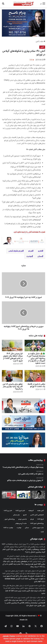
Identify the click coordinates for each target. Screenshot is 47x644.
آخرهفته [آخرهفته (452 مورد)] (31, 511)
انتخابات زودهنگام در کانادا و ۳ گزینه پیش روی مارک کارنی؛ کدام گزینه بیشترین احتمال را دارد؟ (24, 551)
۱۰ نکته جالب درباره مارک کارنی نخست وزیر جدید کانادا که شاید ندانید (24, 591)
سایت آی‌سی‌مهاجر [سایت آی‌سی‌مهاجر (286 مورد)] (21, 523)
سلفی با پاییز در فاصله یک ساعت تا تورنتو (36, 385)
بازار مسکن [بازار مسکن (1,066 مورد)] (16, 515)
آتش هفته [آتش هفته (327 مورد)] (40, 511)
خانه (43, 42)
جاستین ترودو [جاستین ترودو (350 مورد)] (23, 519)
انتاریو (40, 251)
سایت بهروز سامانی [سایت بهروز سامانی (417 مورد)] (38, 528)
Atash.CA (23, 620)
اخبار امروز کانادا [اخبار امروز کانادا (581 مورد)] (20, 511)
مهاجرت (29, 256)
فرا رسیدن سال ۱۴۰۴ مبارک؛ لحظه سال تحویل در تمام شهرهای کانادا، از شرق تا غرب (13, 357)
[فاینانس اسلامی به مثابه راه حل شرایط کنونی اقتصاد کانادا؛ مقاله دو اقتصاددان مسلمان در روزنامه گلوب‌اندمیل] (24, 495)
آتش (37, 42)
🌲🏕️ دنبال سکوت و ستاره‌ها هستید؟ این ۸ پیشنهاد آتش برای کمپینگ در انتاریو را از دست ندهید (36, 358)
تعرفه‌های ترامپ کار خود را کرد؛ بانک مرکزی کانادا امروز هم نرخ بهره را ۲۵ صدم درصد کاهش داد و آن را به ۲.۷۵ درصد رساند (24, 564)
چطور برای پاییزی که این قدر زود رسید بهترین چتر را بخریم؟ (13, 387)
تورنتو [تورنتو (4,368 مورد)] (32, 519)
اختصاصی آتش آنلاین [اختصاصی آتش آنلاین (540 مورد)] (37, 515)
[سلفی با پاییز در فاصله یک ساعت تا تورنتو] (35, 376)
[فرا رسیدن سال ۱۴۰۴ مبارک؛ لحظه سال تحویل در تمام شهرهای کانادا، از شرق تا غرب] (12, 346)
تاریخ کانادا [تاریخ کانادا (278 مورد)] (40, 519)
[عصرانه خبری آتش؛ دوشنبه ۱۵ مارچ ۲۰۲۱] (9, 495)
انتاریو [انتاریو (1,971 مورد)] (25, 515)
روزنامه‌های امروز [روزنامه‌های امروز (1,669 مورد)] (10, 519)
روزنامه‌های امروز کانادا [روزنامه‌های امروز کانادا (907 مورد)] (37, 523)
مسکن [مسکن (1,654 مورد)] (27, 528)
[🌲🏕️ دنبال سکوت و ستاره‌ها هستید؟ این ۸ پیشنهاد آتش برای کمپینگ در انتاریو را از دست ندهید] (35, 346)
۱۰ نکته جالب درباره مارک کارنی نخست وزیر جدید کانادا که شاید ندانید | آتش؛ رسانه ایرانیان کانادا (25, 599)
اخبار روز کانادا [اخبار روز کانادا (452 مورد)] (8, 511)
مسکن (40, 256)
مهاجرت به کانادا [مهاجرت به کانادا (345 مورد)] (8, 528)
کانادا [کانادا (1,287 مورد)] (42, 532)
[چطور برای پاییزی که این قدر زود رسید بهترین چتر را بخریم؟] (12, 376)
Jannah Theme (9, 636)
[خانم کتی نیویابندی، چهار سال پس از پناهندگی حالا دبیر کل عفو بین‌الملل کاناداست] (38, 495)
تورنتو (30, 251)
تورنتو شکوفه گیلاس (15, 251)
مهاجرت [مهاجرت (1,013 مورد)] (19, 528)
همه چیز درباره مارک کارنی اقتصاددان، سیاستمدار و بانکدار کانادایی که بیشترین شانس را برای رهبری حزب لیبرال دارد (25, 603)
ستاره (24, 266)
